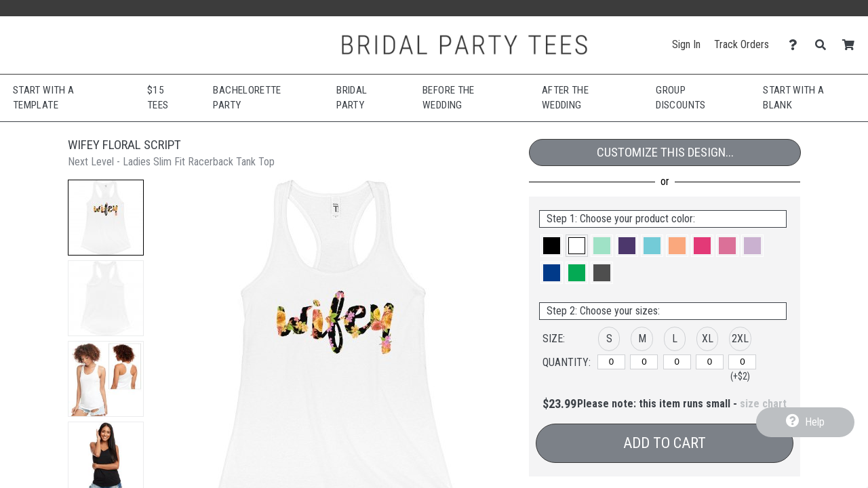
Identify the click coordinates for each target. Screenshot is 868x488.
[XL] (710, 362)
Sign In (686, 44)
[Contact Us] (796, 45)
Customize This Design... (665, 152)
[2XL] (742, 362)
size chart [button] (763, 404)
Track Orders (742, 44)
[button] (106, 218)
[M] (644, 362)
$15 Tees (158, 98)
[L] (677, 362)
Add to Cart (665, 443)
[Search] (824, 45)
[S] (611, 362)
